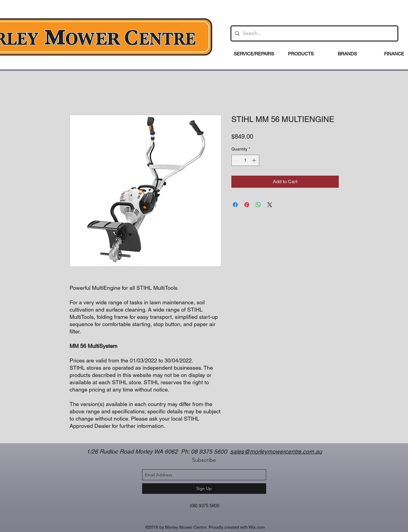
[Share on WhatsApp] (258, 205)
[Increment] (255, 160)
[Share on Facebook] (235, 205)
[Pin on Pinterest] (247, 205)
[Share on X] (270, 205)
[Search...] (314, 33)
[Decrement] (236, 160)
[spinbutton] (245, 160)
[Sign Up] (204, 489)
